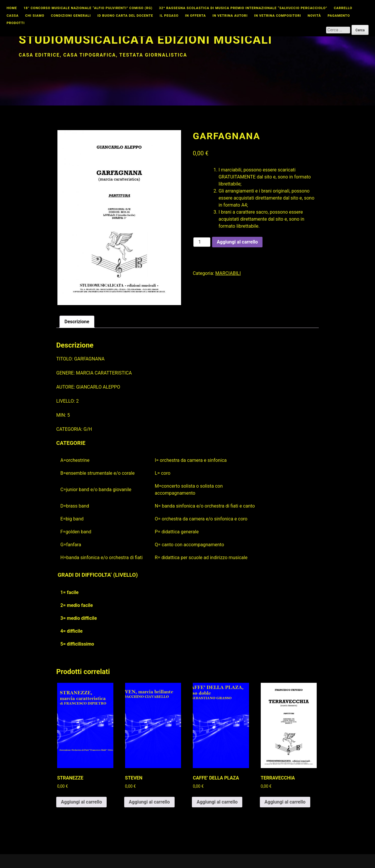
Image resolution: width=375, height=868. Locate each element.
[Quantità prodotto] (202, 242)
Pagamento (339, 16)
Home (12, 8)
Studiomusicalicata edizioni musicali (145, 40)
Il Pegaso (169, 16)
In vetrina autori (230, 16)
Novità (314, 16)
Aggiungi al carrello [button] (81, 802)
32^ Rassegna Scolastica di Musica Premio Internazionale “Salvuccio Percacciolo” (243, 8)
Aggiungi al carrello (237, 242)
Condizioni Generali (71, 16)
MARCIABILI (228, 273)
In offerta (196, 16)
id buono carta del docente (125, 16)
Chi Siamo (35, 16)
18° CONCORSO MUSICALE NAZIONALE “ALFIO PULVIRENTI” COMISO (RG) (88, 8)
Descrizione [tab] (77, 322)
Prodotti (16, 23)
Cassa (12, 16)
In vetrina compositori (278, 16)
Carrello (343, 8)
